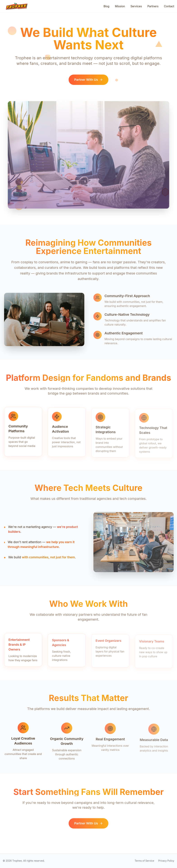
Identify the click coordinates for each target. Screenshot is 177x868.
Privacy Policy (166, 861)
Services (136, 6)
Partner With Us (88, 81)
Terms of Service (144, 861)
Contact (169, 6)
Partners (153, 6)
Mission (120, 6)
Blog (106, 6)
